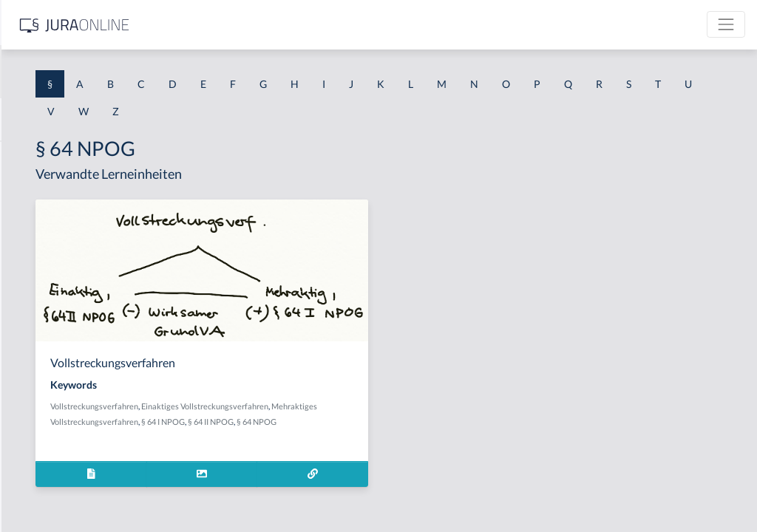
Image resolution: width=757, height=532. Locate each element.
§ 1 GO (27, 224)
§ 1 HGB (31, 257)
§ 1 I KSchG (38, 456)
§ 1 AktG (31, 157)
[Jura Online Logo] (310, 25)
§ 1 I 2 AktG (38, 357)
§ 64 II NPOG (423, 437)
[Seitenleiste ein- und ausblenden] (213, 23)
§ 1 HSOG (34, 290)
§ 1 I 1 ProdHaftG (52, 323)
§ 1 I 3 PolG (38, 423)
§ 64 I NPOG (375, 437)
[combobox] (118, 72)
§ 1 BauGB (35, 190)
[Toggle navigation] (726, 24)
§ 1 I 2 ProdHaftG (52, 390)
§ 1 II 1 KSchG (43, 490)
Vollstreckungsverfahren (306, 406)
